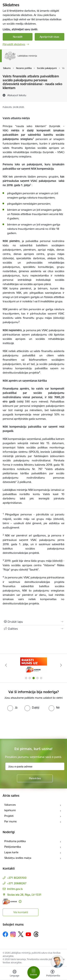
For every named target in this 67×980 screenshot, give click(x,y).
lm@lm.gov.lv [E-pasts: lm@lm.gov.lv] (15, 889)
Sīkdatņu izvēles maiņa (18, 858)
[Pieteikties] (35, 778)
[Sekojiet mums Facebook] (5, 934)
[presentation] (30, 725)
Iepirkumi (10, 810)
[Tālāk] (61, 665)
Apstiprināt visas (49, 37)
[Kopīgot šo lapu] (33, 629)
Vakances (10, 805)
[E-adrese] (10, 901)
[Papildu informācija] (20, 901)
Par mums (10, 821)
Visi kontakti (21, 912)
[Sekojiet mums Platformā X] (21, 934)
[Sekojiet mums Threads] (36, 934)
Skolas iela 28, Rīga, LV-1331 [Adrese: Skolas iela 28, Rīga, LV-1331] (24, 895)
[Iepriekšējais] (6, 665)
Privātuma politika (15, 841)
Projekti (9, 816)
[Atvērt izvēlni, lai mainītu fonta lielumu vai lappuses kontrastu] (53, 974)
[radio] (12, 707)
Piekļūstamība (13, 847)
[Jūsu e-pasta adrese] (35, 766)
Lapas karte (11, 852)
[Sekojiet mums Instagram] (13, 934)
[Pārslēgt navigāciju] (34, 972)
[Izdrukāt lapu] (33, 622)
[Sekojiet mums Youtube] (28, 934)
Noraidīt (18, 37)
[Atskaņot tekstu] (17, 95)
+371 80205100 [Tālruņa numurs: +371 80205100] (17, 878)
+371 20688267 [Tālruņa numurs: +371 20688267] (17, 883)
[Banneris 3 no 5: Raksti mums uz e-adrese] (34, 665)
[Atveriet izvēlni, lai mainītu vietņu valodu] (14, 974)
